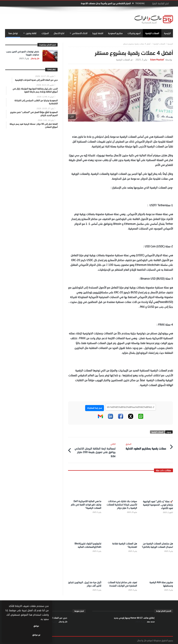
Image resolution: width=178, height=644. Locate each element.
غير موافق (17, 635)
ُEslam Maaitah (157, 60)
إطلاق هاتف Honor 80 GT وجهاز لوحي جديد (134, 617)
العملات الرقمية (159, 44)
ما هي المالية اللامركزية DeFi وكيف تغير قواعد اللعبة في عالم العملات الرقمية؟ (86, 504)
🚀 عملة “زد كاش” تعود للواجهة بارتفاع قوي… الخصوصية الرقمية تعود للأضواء (158, 504)
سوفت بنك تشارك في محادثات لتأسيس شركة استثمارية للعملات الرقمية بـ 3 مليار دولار (122, 504)
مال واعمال (35, 58)
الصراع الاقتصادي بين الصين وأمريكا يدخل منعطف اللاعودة (106, 3)
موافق (39, 635)
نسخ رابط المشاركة (95, 408)
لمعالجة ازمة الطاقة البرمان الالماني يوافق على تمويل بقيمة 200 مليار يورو (94, 450)
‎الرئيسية (170, 44)
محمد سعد (150, 621)
